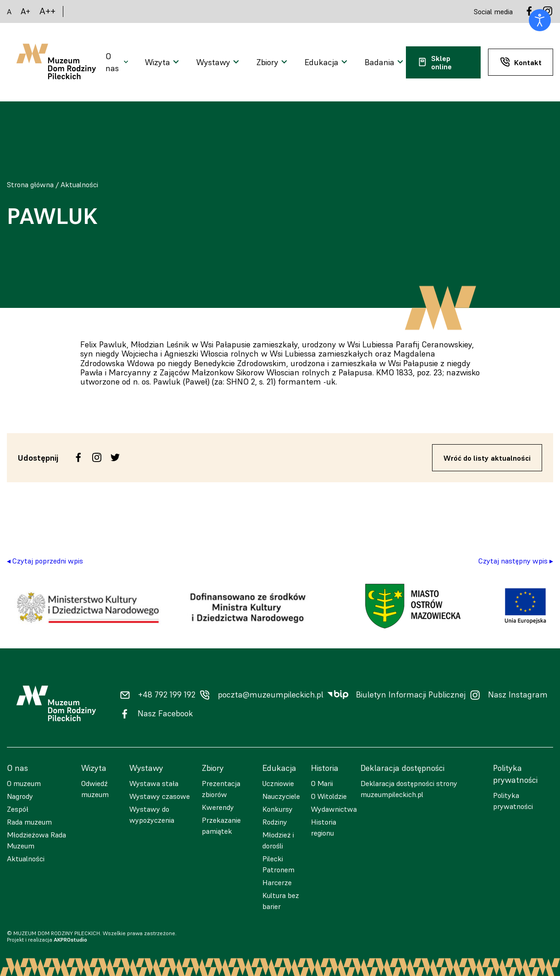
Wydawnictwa (334, 809)
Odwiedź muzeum (95, 789)
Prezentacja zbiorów (221, 789)
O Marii (322, 783)
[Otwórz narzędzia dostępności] (540, 20)
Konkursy (277, 809)
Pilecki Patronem (278, 864)
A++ (47, 11)
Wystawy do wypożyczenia (152, 814)
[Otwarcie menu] (118, 62)
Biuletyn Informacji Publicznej (411, 695)
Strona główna (30, 184)
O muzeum (24, 783)
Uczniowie (278, 783)
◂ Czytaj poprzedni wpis (45, 561)
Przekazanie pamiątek (221, 825)
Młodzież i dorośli (278, 840)
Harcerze (277, 882)
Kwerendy (218, 807)
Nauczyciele (281, 796)
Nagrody (20, 796)
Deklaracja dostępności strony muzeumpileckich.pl (409, 789)
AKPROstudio (70, 940)
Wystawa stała (154, 783)
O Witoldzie (329, 796)
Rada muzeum (29, 822)
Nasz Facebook (165, 714)
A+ (25, 11)
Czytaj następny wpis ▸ (516, 561)
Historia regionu (324, 827)
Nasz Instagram (518, 695)
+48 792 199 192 (167, 695)
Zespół (18, 809)
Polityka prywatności (513, 801)
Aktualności (79, 184)
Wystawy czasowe (160, 796)
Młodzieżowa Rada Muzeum (36, 840)
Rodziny (275, 822)
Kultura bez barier (281, 901)
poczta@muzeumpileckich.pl (271, 695)
